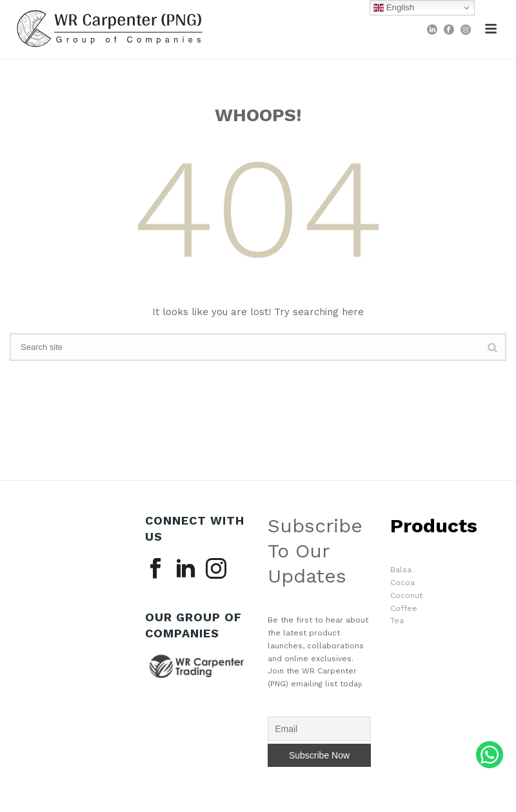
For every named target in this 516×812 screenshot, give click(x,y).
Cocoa (402, 583)
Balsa (401, 570)
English (394, 8)
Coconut (406, 595)
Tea (397, 621)
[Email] (319, 729)
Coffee (404, 608)
